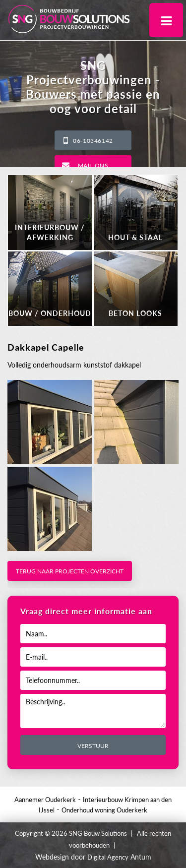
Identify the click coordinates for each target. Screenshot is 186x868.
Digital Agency (108, 857)
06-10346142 (93, 141)
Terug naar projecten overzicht (70, 571)
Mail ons (93, 165)
